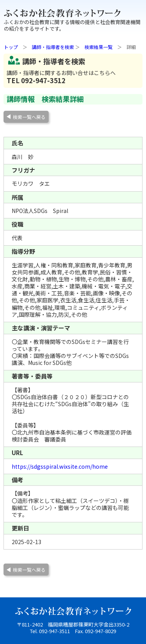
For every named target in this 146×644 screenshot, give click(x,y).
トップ (11, 47)
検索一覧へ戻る (29, 117)
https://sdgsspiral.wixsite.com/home (60, 466)
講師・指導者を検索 (53, 47)
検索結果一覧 (99, 47)
